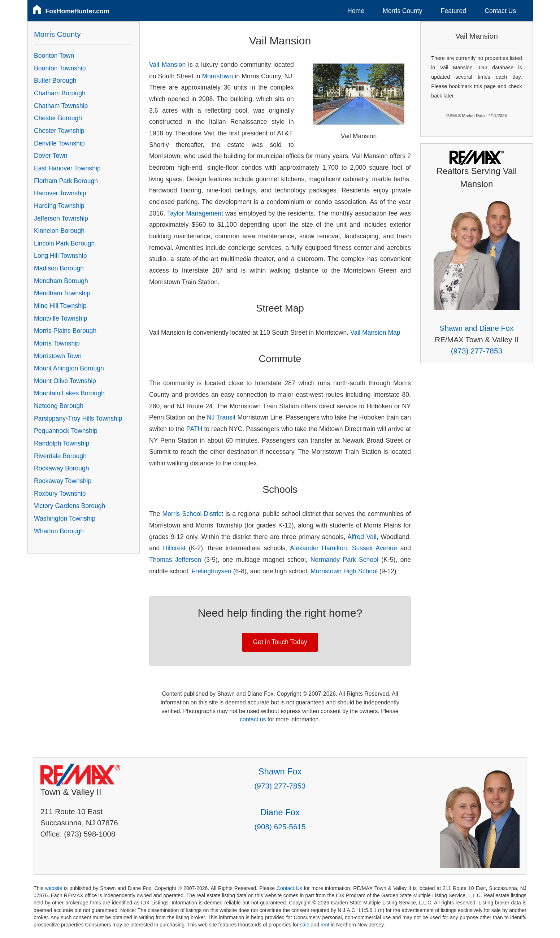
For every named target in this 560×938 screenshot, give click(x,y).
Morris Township (57, 343)
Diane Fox (280, 812)
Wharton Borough (59, 531)
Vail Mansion (167, 65)
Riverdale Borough (60, 456)
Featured (453, 11)
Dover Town (51, 156)
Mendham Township (62, 293)
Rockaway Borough (62, 468)
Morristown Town (58, 356)
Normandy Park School (344, 560)
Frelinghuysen (211, 571)
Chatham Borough (60, 93)
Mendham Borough (61, 281)
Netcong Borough (59, 406)
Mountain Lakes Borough (69, 393)
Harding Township (59, 206)
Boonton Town (54, 56)
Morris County (403, 11)
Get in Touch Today (280, 642)
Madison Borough (59, 268)
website (54, 888)
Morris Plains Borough (65, 331)
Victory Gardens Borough (70, 506)
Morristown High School (344, 571)
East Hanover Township (67, 168)
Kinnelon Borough (59, 231)
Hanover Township (60, 193)
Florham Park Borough (66, 181)
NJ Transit (221, 417)
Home (356, 11)
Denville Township (59, 143)
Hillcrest (174, 548)
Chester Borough (58, 118)
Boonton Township (60, 68)
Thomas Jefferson (175, 560)
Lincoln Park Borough (64, 243)
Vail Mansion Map (375, 333)
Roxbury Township (60, 494)
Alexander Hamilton (318, 548)
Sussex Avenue (375, 548)
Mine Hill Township (60, 306)
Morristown (217, 76)
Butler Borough (55, 81)
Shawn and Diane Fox (477, 328)
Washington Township (65, 518)
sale (305, 925)
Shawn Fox (280, 771)
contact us (253, 719)
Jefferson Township (61, 218)
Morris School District (193, 514)
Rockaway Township (63, 481)
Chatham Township (61, 106)
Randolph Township (62, 443)
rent (325, 925)
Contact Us (500, 11)
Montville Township (60, 318)
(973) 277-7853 (477, 351)
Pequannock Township (66, 431)
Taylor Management (195, 213)
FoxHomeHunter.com (77, 11)
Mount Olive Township (65, 381)
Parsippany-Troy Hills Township (78, 418)
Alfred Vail (362, 537)
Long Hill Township (60, 256)
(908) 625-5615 (280, 827)
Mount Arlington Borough (69, 368)
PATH (194, 429)
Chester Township (59, 131)
